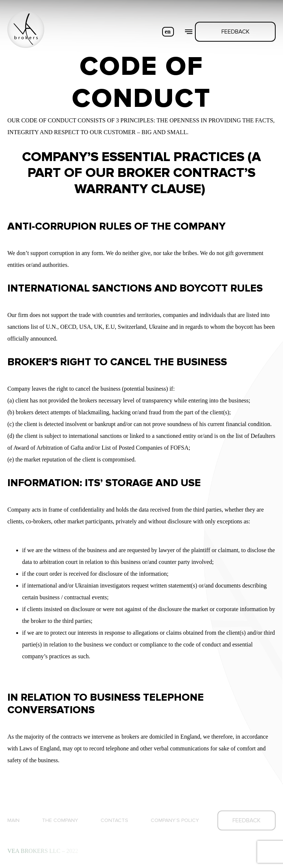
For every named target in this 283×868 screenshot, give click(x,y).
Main (13, 820)
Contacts (114, 820)
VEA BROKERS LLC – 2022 (43, 851)
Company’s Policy (175, 820)
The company (60, 820)
